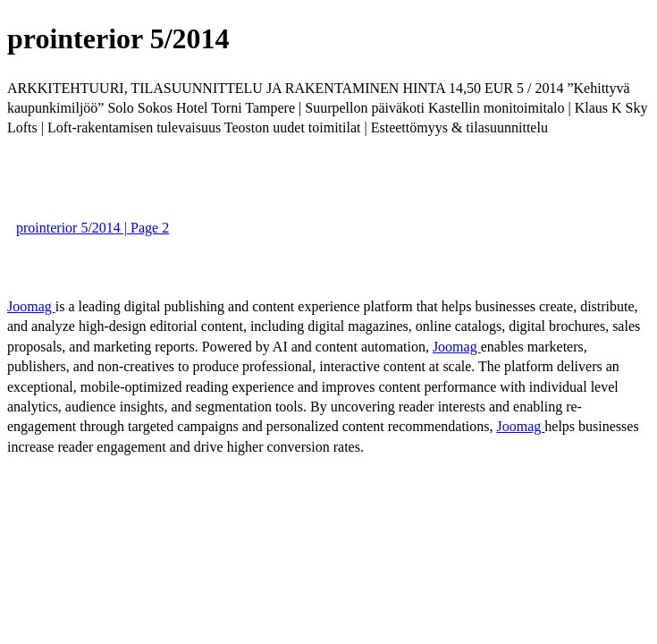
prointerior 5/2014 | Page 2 (93, 228)
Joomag (31, 306)
